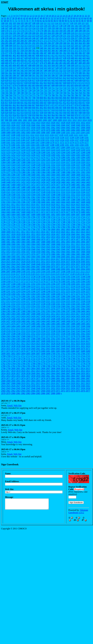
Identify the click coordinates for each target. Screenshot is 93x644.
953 (11, 115)
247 (38, 38)
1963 (58, 252)
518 (18, 68)
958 (30, 115)
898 (65, 108)
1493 (48, 187)
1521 (8, 192)
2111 (78, 272)
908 (14, 110)
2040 (83, 262)
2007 (8, 259)
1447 (88, 180)
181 (49, 31)
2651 (78, 346)
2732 (33, 359)
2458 (13, 321)
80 (38, 21)
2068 (43, 267)
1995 (38, 257)
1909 (58, 244)
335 (22, 48)
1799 (48, 229)
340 (41, 48)
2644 (43, 346)
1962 (53, 252)
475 (30, 63)
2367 (8, 309)
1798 (43, 229)
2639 (18, 346)
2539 (58, 331)
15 (39, 16)
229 (57, 36)
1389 (68, 172)
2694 (23, 354)
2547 (8, 334)
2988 (53, 393)
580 (80, 73)
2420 (3, 316)
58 (69, 18)
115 (60, 23)
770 (14, 95)
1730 (63, 219)
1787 (78, 227)
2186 (3, 284)
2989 (58, 393)
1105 (87, 133)
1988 (3, 257)
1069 (88, 128)
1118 (61, 135)
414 (61, 56)
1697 (78, 215)
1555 (88, 195)
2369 (18, 309)
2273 (78, 294)
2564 (3, 336)
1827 (8, 234)
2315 (18, 301)
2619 (8, 344)
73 (19, 21)
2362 (73, 306)
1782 (53, 227)
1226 (63, 150)
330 (3, 48)
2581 (88, 336)
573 (53, 73)
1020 (23, 123)
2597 (78, 339)
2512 (13, 329)
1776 (23, 227)
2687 (78, 351)
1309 (28, 162)
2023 (88, 259)
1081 (58, 130)
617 (45, 78)
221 (26, 36)
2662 (43, 349)
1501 (88, 187)
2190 (23, 284)
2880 (53, 378)
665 (53, 83)
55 (60, 18)
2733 (38, 359)
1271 (18, 157)
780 (53, 95)
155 (38, 28)
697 (88, 85)
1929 (68, 247)
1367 (48, 170)
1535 (78, 192)
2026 (13, 262)
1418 (33, 177)
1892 (63, 242)
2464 (43, 321)
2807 (48, 369)
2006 (3, 259)
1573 (88, 197)
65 (88, 18)
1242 (53, 152)
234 (76, 36)
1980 (53, 254)
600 (69, 75)
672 (80, 83)
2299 (28, 299)
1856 (63, 237)
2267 (48, 294)
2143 (58, 277)
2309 (78, 299)
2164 (73, 279)
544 (30, 70)
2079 (8, 269)
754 (41, 93)
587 (18, 75)
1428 (83, 177)
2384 (3, 311)
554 (69, 70)
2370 (23, 309)
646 (69, 80)
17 (44, 16)
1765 (58, 224)
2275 (88, 294)
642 (53, 80)
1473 (38, 185)
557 (80, 70)
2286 (53, 296)
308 (7, 46)
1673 (48, 212)
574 (57, 73)
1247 (78, 152)
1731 (68, 219)
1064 (63, 128)
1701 (8, 217)
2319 (38, 301)
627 (84, 78)
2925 (8, 386)
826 (53, 100)
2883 (68, 378)
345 (61, 48)
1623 (68, 205)
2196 (53, 284)
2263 (28, 294)
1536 (83, 192)
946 (72, 113)
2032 (43, 262)
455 (41, 61)
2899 (58, 381)
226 (45, 36)
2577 (68, 336)
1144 (13, 140)
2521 (58, 329)
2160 (53, 279)
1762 (43, 224)
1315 (58, 162)
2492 (3, 326)
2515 (28, 329)
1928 (63, 247)
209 (69, 33)
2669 (78, 349)
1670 (33, 212)
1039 (28, 125)
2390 (33, 311)
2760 (83, 361)
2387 (18, 311)
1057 (28, 128)
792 (11, 98)
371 (72, 51)
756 (49, 93)
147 (7, 28)
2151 (8, 279)
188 (76, 31)
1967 (78, 252)
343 (53, 48)
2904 (83, 381)
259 (84, 38)
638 (38, 80)
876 (69, 105)
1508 (33, 190)
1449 (8, 182)
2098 (13, 272)
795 (22, 98)
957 (26, 115)
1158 (82, 140)
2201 (78, 284)
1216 (13, 150)
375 (88, 51)
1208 (63, 147)
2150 (3, 279)
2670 (83, 349)
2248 (43, 292)
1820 (63, 232)
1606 (73, 202)
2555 (48, 334)
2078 (3, 269)
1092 (23, 133)
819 (26, 100)
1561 (28, 197)
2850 (83, 373)
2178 (53, 282)
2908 (13, 383)
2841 (38, 373)
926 (84, 110)
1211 (78, 147)
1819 (58, 232)
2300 (33, 299)
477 (38, 63)
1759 (28, 224)
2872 (13, 378)
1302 (83, 160)
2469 (68, 321)
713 (61, 88)
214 (88, 33)
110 (41, 23)
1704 (23, 217)
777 (41, 95)
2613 (68, 341)
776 (38, 95)
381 (22, 53)
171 (11, 31)
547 (41, 70)
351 (84, 48)
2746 (13, 361)
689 (57, 85)
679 (18, 85)
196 (18, 33)
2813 (78, 369)
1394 (3, 175)
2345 (78, 304)
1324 (13, 165)
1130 (33, 138)
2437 (88, 316)
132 (38, 26)
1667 (18, 212)
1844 (3, 237)
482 (57, 63)
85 (52, 21)
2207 (18, 287)
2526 (83, 329)
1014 (84, 120)
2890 (13, 381)
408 (38, 56)
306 (88, 43)
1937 (18, 249)
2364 (83, 306)
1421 (48, 177)
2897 (48, 381)
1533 (68, 192)
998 (7, 120)
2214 (53, 287)
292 (34, 43)
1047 (68, 125)
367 (57, 51)
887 (22, 108)
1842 (83, 234)
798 (34, 98)
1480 (73, 185)
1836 (53, 234)
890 (34, 108)
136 (53, 26)
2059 (88, 264)
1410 (83, 175)
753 (38, 93)
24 (64, 16)
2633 (78, 344)
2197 (58, 284)
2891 (18, 381)
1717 (88, 217)
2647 (58, 346)
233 (72, 36)
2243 (18, 292)
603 (80, 75)
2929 (28, 386)
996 (88, 118)
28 (75, 16)
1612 (13, 205)
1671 (38, 212)
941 (53, 113)
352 (88, 48)
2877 (38, 378)
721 (3, 90)
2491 (88, 324)
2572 (43, 336)
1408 (73, 175)
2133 (8, 277)
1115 (47, 135)
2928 (23, 386)
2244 (23, 292)
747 (14, 93)
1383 (38, 172)
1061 (48, 128)
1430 (3, 180)
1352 (63, 167)
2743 (88, 359)
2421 (8, 316)
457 (49, 61)
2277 (8, 296)
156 (41, 28)
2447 (48, 319)
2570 (33, 336)
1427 (78, 177)
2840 (33, 373)
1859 (78, 237)
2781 (8, 366)
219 (18, 36)
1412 (3, 177)
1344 (23, 167)
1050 (83, 125)
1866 (23, 239)
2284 (43, 296)
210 (72, 33)
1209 (68, 147)
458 (53, 61)
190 (84, 31)
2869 (88, 376)
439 (69, 58)
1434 (23, 180)
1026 (53, 123)
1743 (38, 222)
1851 (38, 237)
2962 (13, 391)
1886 (33, 242)
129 (26, 26)
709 (45, 88)
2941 (88, 386)
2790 (53, 366)
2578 (73, 336)
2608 (43, 341)
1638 (53, 207)
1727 (48, 219)
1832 (33, 234)
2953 (58, 388)
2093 (78, 269)
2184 (83, 282)
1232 (3, 152)
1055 (18, 128)
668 (65, 83)
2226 (23, 289)
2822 (33, 371)
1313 (48, 162)
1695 (68, 215)
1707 (38, 217)
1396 (13, 175)
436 (57, 58)
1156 (72, 140)
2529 (8, 331)
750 (26, 93)
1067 (78, 128)
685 (41, 85)
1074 (23, 130)
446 (7, 61)
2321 (48, 301)
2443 (28, 319)
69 (8, 21)
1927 (58, 247)
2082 (23, 269)
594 (45, 75)
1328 (33, 165)
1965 (68, 252)
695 (80, 85)
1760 (33, 224)
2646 (53, 346)
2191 (28, 284)
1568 (63, 197)
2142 (53, 277)
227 (49, 36)
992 (72, 118)
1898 (3, 244)
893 (45, 108)
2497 (28, 326)
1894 (73, 242)
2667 (68, 349)
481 (53, 63)
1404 (53, 175)
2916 (53, 383)
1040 (33, 125)
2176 (43, 282)
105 (22, 23)
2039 (78, 262)
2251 (58, 292)
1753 (88, 222)
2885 (78, 378)
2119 (28, 274)
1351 (58, 167)
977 (14, 118)
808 (72, 98)
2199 (68, 284)
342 (49, 48)
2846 (63, 373)
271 (41, 41)
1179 (8, 145)
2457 (8, 321)
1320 (83, 162)
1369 (58, 170)
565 (22, 73)
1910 (63, 244)
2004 (83, 257)
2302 (43, 299)
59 (71, 18)
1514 (63, 190)
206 (57, 33)
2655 (8, 349)
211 (76, 33)
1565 (48, 197)
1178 (3, 145)
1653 (38, 210)
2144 (63, 277)
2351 (18, 306)
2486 (63, 324)
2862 (53, 376)
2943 (8, 388)
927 (88, 110)
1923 (38, 247)
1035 (8, 125)
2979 (8, 393)
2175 (38, 282)
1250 (3, 155)
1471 (28, 185)
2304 (53, 299)
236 (84, 36)
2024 (3, 262)
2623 (28, 344)
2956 (73, 388)
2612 (63, 341)
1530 (53, 192)
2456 (3, 321)
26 (69, 16)
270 (38, 41)
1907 (48, 244)
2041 (88, 262)
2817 (8, 371)
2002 (73, 257)
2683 (58, 351)
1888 (43, 242)
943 (61, 113)
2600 (3, 341)
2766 (23, 364)
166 (80, 28)
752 (34, 93)
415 (65, 56)
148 (11, 28)
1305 (8, 162)
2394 (53, 311)
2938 (73, 386)
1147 (28, 140)
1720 (13, 219)
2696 (33, 354)
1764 (53, 224)
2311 (88, 299)
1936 (13, 249)
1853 (48, 237)
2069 (48, 267)
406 (30, 56)
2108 (63, 272)
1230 (83, 150)
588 (22, 75)
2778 (83, 364)
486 (72, 63)
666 (57, 83)
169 (3, 31)
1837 (58, 234)
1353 (68, 167)
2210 (33, 287)
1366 (43, 170)
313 (26, 46)
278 (69, 41)
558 (84, 70)
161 (61, 28)
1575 (8, 200)
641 (49, 80)
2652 (83, 346)
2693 (18, 354)
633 (18, 80)
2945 (18, 388)
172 (14, 31)
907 (11, 110)
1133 (47, 138)
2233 (58, 289)
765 (84, 93)
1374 (83, 170)
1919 (18, 247)
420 (84, 56)
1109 (18, 135)
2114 (3, 274)
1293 (38, 160)
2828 (63, 371)
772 (22, 95)
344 (57, 48)
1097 (48, 133)
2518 (43, 329)
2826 (53, 371)
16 (42, 16)
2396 (63, 311)
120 (79, 23)
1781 (48, 227)
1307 (18, 162)
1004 (35, 120)
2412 (53, 314)
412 (53, 56)
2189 (18, 284)
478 (41, 63)
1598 (33, 202)
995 (84, 118)
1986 (83, 254)
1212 (82, 147)
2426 (33, 316)
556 (76, 70)
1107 (8, 135)
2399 (78, 311)
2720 (63, 356)
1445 (78, 180)
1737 (8, 222)
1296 (53, 160)
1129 (28, 138)
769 (11, 95)
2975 (78, 391)
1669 (28, 212)
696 (84, 85)
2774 (63, 364)
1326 (23, 165)
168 (88, 28)
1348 (43, 167)
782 (61, 95)
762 (72, 93)
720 (88, 88)
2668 (73, 349)
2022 (83, 259)
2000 (63, 257)
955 (18, 115)
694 (76, 85)
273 (49, 41)
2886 (83, 378)
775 (34, 95)
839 (14, 103)
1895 (78, 242)
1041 (38, 125)
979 (22, 118)
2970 (53, 391)
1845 (8, 237)
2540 (63, 331)
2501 (48, 326)
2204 (3, 287)
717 (76, 88)
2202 (83, 284)
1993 (28, 257)
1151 (47, 140)
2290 (73, 296)
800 (41, 98)
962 (45, 115)
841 (22, 103)
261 (3, 41)
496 (22, 65)
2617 (88, 341)
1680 (83, 212)
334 (18, 48)
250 (49, 38)
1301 (78, 160)
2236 (73, 289)
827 (57, 100)
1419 (38, 177)
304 (80, 43)
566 (26, 73)
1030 (73, 123)
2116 (13, 274)
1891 (58, 242)
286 (11, 43)
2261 (18, 294)
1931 (78, 247)
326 (76, 46)
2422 (13, 316)
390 (57, 53)
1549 (58, 195)
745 (7, 93)
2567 (18, 336)
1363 (28, 170)
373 (80, 51)
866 (30, 105)
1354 (73, 167)
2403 (8, 314)
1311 (38, 162)
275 (57, 41)
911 (26, 110)
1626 (83, 205)
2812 (73, 369)
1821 (68, 232)
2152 (13, 279)
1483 (88, 185)
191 (88, 31)
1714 (73, 217)
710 (49, 88)
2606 (33, 341)
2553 (38, 334)
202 (41, 33)
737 (65, 90)
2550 (23, 334)
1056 (23, 128)
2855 (18, 376)
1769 (78, 224)
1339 (88, 165)
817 (18, 100)
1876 (73, 239)
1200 (23, 147)
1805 (78, 229)
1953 (8, 252)
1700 (3, 217)
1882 (13, 242)
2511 (8, 329)
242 (18, 38)
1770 (83, 224)
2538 (53, 331)
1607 (78, 202)
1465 (88, 182)
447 (11, 61)
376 (3, 53)
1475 (48, 185)
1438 (43, 180)
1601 (48, 202)
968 (69, 115)
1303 (88, 160)
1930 (73, 247)
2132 (3, 277)
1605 (68, 202)
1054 (13, 128)
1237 (28, 152)
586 (14, 75)
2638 (13, 346)
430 (34, 58)
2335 (28, 304)
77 (30, 21)
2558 (63, 334)
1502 (3, 190)
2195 (48, 284)
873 (57, 105)
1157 (77, 140)
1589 (78, 200)
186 (69, 31)
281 (80, 41)
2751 (38, 361)
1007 (50, 120)
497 (26, 65)
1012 (74, 120)
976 (11, 118)
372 (76, 51)
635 (26, 80)
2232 (53, 289)
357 (18, 51)
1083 (68, 130)
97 (85, 21)
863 (18, 105)
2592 (53, 339)
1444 (73, 180)
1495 (58, 187)
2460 (23, 321)
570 (41, 73)
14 (36, 16)
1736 (3, 222)
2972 (63, 391)
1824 (83, 232)
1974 (23, 254)
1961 (48, 252)
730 (38, 90)
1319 (78, 162)
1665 (8, 212)
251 (53, 38)
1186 (42, 145)
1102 (73, 133)
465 (80, 61)
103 (14, 23)
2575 (58, 336)
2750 (33, 361)
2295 (8, 299)
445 (3, 61)
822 (38, 100)
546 (38, 70)
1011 (70, 120)
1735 (88, 219)
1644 (83, 207)
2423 (18, 316)
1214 (3, 150)
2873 (18, 378)
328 (84, 46)
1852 (43, 237)
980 (26, 118)
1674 (53, 212)
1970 (3, 254)
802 (49, 98)
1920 (23, 247)
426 (18, 58)
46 (35, 18)
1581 (38, 200)
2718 (53, 356)
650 (84, 80)
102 (11, 23)
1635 (38, 207)
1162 (13, 142)
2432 (63, 316)
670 (72, 83)
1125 (8, 138)
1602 (53, 202)
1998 (53, 257)
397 (84, 53)
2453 (78, 319)
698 (3, 88)
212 (80, 33)
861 (11, 105)
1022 (33, 123)
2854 (13, 376)
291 (30, 43)
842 (26, 103)
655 (14, 83)
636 (30, 80)
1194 (82, 145)
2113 (88, 272)
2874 (23, 378)
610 (18, 78)
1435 (28, 180)
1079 (48, 130)
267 (26, 41)
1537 (88, 192)
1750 (73, 222)
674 (88, 83)
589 (26, 75)
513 (88, 65)
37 (11, 18)
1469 (18, 185)
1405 (58, 175)
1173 (67, 142)
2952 (53, 388)
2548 (13, 334)
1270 (13, 157)
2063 (18, 267)
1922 (33, 247)
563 (14, 73)
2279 (18, 296)
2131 (87, 274)
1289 (18, 160)
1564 (43, 197)
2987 (48, 393)
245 (30, 38)
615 (37, 78)
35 (5, 18)
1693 (58, 215)
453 (34, 61)
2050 (43, 264)
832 (76, 100)
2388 (23, 311)
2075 (78, 267)
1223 (48, 150)
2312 (3, 301)
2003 (78, 257)
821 (34, 100)
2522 (63, 329)
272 (45, 41)
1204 (43, 147)
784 (69, 95)
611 (22, 78)
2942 (3, 388)
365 (49, 51)
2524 (73, 329)
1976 (33, 254)
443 (84, 58)
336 (26, 48)
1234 (13, 152)
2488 (73, 324)
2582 (3, 339)
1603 (58, 202)
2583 (8, 339)
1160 (3, 142)
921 (65, 110)
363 (41, 51)
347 (69, 48)
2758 (73, 361)
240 (11, 38)
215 (3, 36)
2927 (18, 386)
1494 (53, 187)
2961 (8, 391)
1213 (87, 147)
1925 (48, 247)
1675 (58, 212)
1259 (48, 155)
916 (45, 110)
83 (46, 21)
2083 (28, 269)
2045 (18, 264)
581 (84, 73)
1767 (68, 224)
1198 (13, 147)
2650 (73, 346)
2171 (18, 282)
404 (22, 56)
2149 (88, 277)
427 (22, 58)
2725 (88, 356)
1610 (3, 205)
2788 (43, 366)
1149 (38, 140)
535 (84, 68)
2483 (48, 324)
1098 (53, 133)
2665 (58, 349)
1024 (43, 123)
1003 (30, 120)
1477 (58, 185)
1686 (23, 215)
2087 (48, 269)
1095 (38, 133)
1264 (73, 155)
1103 (78, 133)
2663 (48, 349)
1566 (53, 197)
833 (80, 100)
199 (30, 33)
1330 (43, 165)
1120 (71, 135)
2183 (78, 282)
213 (84, 33)
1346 (33, 167)
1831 (28, 234)
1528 (43, 192)
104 (18, 23)
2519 (48, 329)
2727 (8, 359)
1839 (68, 234)
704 (26, 88)
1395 (8, 175)
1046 (63, 125)
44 (30, 18)
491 (3, 65)
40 (19, 18)
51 (49, 18)
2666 (63, 349)
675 (3, 85)
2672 (3, 351)
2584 (13, 339)
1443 (68, 180)
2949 (38, 388)
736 (61, 90)
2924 (3, 386)
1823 (78, 232)
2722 (73, 356)
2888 (3, 381)
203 (45, 33)
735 (57, 90)
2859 (38, 376)
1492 (43, 187)
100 (3, 23)
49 (44, 18)
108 (34, 23)
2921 (78, 383)
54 (57, 18)
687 (49, 85)
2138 (33, 277)
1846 (13, 237)
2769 (38, 364)
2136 (23, 277)
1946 (63, 249)
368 (61, 51)
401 (11, 56)
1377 (8, 172)
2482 (43, 324)
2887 (88, 378)
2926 (13, 386)
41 (22, 18)
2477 (18, 324)
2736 (53, 359)
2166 (83, 279)
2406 (23, 314)
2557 (58, 334)
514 (3, 68)
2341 (58, 304)
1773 (8, 227)
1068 (83, 128)
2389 (28, 311)
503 (49, 65)
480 (49, 63)
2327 (78, 301)
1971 (8, 254)
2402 (3, 314)
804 (57, 98)
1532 (63, 192)
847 (45, 103)
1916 (3, 247)
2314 (13, 301)
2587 (28, 339)
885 (14, 108)
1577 (18, 200)
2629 (58, 344)
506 (61, 65)
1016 (3, 123)
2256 (83, 292)
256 (72, 38)
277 (65, 41)
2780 (3, 366)
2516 (33, 329)
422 (3, 58)
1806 (83, 229)
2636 (3, 346)
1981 (58, 254)
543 (26, 70)
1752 (83, 222)
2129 (77, 274)
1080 (53, 130)
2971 (58, 391)
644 (61, 80)
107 (30, 23)
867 (34, 105)
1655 (48, 210)
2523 (68, 329)
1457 (48, 182)
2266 (43, 294)
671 (76, 83)
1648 (13, 210)
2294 (3, 299)
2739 (68, 359)
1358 (3, 170)
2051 (48, 264)
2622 (23, 344)
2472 (83, 321)
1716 (83, 217)
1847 (18, 237)
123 (3, 26)
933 (22, 113)
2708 (3, 356)
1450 (13, 182)
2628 (53, 344)
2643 (38, 346)
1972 (13, 254)
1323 (8, 165)
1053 (8, 128)
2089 (58, 269)
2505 (68, 326)
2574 (53, 336)
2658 (23, 349)
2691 (8, 354)
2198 (63, 284)
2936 (63, 386)
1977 (38, 254)
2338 (43, 304)
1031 (78, 123)
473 (22, 63)
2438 (3, 319)
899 (69, 108)
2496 (23, 326)
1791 (8, 229)
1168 (42, 142)
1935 (8, 249)
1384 (43, 172)
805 (61, 98)
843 (30, 103)
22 (58, 16)
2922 (83, 383)
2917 (58, 383)
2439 (8, 319)
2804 (33, 369)
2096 (3, 272)
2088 (53, 269)
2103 (38, 272)
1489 (28, 187)
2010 (23, 259)
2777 (78, 364)
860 (7, 105)
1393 (88, 172)
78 (33, 21)
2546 (3, 334)
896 (57, 108)
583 (3, 75)
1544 (33, 195)
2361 (68, 306)
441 (76, 58)
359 (26, 51)
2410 (43, 314)
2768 (33, 364)
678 (14, 85)
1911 (68, 244)
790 (3, 98)
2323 (58, 301)
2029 (28, 262)
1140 (82, 138)
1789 (88, 227)
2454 (83, 319)
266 (22, 41)
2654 (3, 349)
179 (41, 31)
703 (22, 88)
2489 (78, 324)
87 (57, 21)
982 (34, 118)
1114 (42, 135)
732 (45, 90)
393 (69, 53)
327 (80, 46)
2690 (3, 354)
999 (11, 120)
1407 (68, 175)
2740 (73, 359)
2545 (88, 331)
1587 (68, 200)
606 (3, 78)
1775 (18, 227)
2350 (13, 306)
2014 (43, 259)
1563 (38, 197)
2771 (48, 364)
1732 (73, 219)
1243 (58, 152)
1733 (78, 219)
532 (72, 68)
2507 (78, 326)
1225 (58, 150)
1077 (38, 130)
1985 (78, 254)
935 (30, 113)
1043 (48, 125)
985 (45, 118)
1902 (23, 244)
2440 (13, 319)
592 (38, 75)
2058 (83, 264)
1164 (23, 142)
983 (38, 118)
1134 (52, 138)
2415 (68, 314)
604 (84, 75)
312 (22, 46)
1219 (28, 150)
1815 (38, 232)
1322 (3, 165)
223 (34, 36)
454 (38, 61)
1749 (68, 222)
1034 (3, 125)
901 (76, 108)
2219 (78, 287)
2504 (63, 326)
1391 (78, 172)
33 (89, 16)
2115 (8, 274)
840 (18, 103)
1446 (83, 180)
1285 (88, 157)
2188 (13, 284)
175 (26, 31)
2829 (68, 371)
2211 (38, 287)
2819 (18, 371)
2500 (43, 326)
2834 (3, 373)
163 (69, 28)
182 (53, 31)
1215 (8, 150)
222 (30, 36)
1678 (73, 212)
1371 (68, 170)
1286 (3, 160)
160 (57, 28)
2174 (33, 282)
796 (26, 98)
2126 (62, 274)
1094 (33, 133)
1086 (83, 130)
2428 (43, 316)
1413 (8, 177)
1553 (78, 195)
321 (57, 46)
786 (76, 95)
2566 (13, 336)
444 (88, 58)
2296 (13, 299)
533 (76, 68)
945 (69, 113)
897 (61, 108)
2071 (58, 267)
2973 (68, 391)
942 (57, 113)
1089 (8, 133)
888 (26, 108)
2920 (73, 383)
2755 (58, 361)
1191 (67, 145)
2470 (73, 321)
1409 (78, 175)
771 (18, 95)
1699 (88, 215)
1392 (83, 172)
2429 (48, 316)
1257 (38, 155)
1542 (23, 195)
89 (63, 21)
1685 (18, 215)
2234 (63, 289)
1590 (83, 200)
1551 (68, 195)
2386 (13, 311)
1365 (38, 170)
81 (41, 21)
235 (80, 36)
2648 (63, 346)
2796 (83, 366)
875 (65, 105)
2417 (78, 314)
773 (26, 95)
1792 (13, 229)
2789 (48, 366)
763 (76, 93)
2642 (33, 346)
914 (37, 110)
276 (61, 41)
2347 (88, 304)
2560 (73, 334)
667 (61, 83)
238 (3, 38)
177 (34, 31)
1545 (38, 195)
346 (65, 48)
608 (11, 78)
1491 (38, 187)
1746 (53, 222)
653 (7, 83)
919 (57, 110)
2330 (3, 304)
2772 (53, 364)
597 (57, 75)
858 (88, 103)
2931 (38, 386)
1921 (28, 247)
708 (41, 88)
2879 (48, 378)
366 (53, 51)
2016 (53, 259)
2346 (83, 304)
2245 (28, 292)
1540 (13, 195)
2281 (28, 296)
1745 (48, 222)
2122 (43, 274)
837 (7, 103)
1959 (38, 252)
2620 (13, 344)
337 (30, 48)
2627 (48, 344)
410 (45, 56)
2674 (13, 351)
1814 (33, 232)
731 (41, 90)
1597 (28, 202)
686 (45, 85)
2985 (38, 393)
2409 (38, 314)
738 (69, 90)
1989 (8, 257)
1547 (48, 195)
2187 (8, 284)
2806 (43, 369)
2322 (53, 301)
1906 (43, 244)
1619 (48, 205)
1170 (52, 142)
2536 (43, 331)
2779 (88, 364)
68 (5, 21)
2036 (63, 262)
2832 (83, 371)
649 (80, 80)
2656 (13, 349)
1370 (63, 170)
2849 (78, 373)
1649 (18, 210)
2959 (88, 388)
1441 (58, 180)
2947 (28, 388)
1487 (18, 187)
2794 (73, 366)
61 (77, 18)
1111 (27, 135)
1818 (53, 232)
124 (7, 26)
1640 (63, 207)
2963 (18, 391)
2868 (83, 376)
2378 (63, 309)
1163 (18, 142)
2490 (83, 324)
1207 (58, 147)
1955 (18, 252)
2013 (38, 259)
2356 (43, 306)
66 (91, 18)
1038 (23, 125)
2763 (8, 364)
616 (41, 78)
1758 (23, 224)
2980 (13, 393)
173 (18, 31)
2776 (73, 364)
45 (33, 18)
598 (61, 75)
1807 (88, 229)
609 (14, 78)
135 (49, 26)
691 (65, 85)
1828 (13, 234)
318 (45, 46)
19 (50, 16)
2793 (68, 366)
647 (72, 80)
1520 (3, 192)
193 (7, 33)
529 (61, 68)
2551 (28, 334)
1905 (38, 244)
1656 (53, 210)
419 (80, 56)
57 (66, 18)
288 (18, 43)
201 (38, 33)
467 (88, 61)
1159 (86, 140)
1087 (88, 130)
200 (34, 33)
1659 (68, 210)
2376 (53, 309)
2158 (43, 279)
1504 (13, 190)
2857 (28, 376)
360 (30, 51)
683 (34, 85)
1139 (77, 138)
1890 (53, 242)
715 (68, 88)
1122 (81, 135)
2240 (3, 292)
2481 (38, 324)
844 (34, 103)
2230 (43, 289)
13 (33, 16)
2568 (23, 336)
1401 (38, 175)
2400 (83, 311)
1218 (23, 150)
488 (80, 63)
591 (34, 75)
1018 (13, 123)
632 (14, 80)
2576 (63, 336)
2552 (33, 334)
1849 (28, 237)
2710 (13, 356)
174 (22, 31)
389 (53, 53)
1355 (78, 167)
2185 (88, 282)
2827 (58, 371)
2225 (18, 289)
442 (80, 58)
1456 (43, 182)
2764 (13, 364)
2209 (28, 287)
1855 (58, 237)
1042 (43, 125)
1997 (48, 257)
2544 (83, 331)
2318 (33, 301)
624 (72, 78)
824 (45, 100)
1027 (58, 123)
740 (76, 90)
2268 (53, 294)
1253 (18, 155)
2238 (83, 289)
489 (84, 63)
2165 (78, 279)
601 (72, 75)
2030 (33, 262)
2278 (13, 296)
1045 (58, 125)
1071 (8, 130)
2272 (73, 294)
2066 (33, 267)
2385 (8, 311)
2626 (43, 344)
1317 (68, 162)
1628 (3, 207)
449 (18, 61)
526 (49, 68)
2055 (68, 264)
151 (22, 28)
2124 (53, 274)
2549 (18, 334)
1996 (43, 257)
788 (84, 95)
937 (38, 113)
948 (80, 113)
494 (14, 65)
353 (3, 51)
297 (53, 43)
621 (61, 78)
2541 (68, 331)
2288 (63, 296)
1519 (88, 190)
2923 (88, 383)
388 (49, 53)
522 (34, 68)
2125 (57, 274)
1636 (43, 207)
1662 (83, 210)
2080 (13, 269)
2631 (68, 344)
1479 (68, 185)
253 (61, 38)
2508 (83, 326)
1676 (63, 212)
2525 (78, 329)
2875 (28, 378)
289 (22, 43)
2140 (43, 277)
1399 (28, 175)
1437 (38, 180)
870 (45, 105)
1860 (83, 237)
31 (83, 16)
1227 (68, 150)
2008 (13, 259)
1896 (83, 242)
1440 (53, 180)
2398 (73, 311)
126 (14, 26)
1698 (83, 215)
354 (7, 51)
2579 (78, 336)
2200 (73, 284)
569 (38, 73)
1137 (67, 138)
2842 (43, 373)
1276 (43, 157)
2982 (23, 393)
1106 (3, 135)
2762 (3, 364)
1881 (8, 242)
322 (61, 46)
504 (53, 65)
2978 (3, 393)
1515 (68, 190)
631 (11, 80)
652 (3, 83)
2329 (88, 301)
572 (49, 73)
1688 (33, 215)
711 (53, 88)
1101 (68, 133)
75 (24, 21)
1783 (58, 227)
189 (80, 31)
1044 (53, 125)
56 (63, 18)
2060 (3, 267)
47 (38, 18)
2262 (23, 294)
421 (88, 56)
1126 (13, 138)
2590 (43, 339)
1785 (68, 227)
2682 (53, 351)
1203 (38, 147)
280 (76, 41)
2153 (18, 279)
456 (45, 61)
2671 (88, 349)
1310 (33, 162)
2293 (88, 296)
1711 (58, 217)
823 (41, 100)
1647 (8, 210)
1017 (8, 123)
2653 (88, 346)
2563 (88, 334)
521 (30, 68)
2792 (63, 366)
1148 (33, 140)
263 (11, 41)
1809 (8, 232)
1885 (28, 242)
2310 (83, 299)
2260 (13, 294)
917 (49, 110)
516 (11, 68)
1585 (58, 200)
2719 (58, 356)
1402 (43, 175)
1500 (83, 187)
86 (55, 21)
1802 (63, 229)
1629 (8, 207)
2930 (33, 386)
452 (30, 61)
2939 (78, 386)
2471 (78, 321)
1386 (53, 172)
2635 (88, 344)
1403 (48, 175)
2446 (43, 319)
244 (26, 38)
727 (26, 90)
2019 (68, 259)
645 (65, 80)
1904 (33, 244)
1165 (28, 142)
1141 (86, 138)
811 (84, 98)
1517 (78, 190)
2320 (43, 301)
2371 (28, 309)
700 (11, 88)
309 (11, 46)
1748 (63, 222)
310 (14, 46)
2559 (68, 334)
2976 (83, 391)
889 (30, 108)
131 (34, 26)
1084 (73, 130)
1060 (43, 128)
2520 (53, 329)
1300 (73, 160)
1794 (23, 229)
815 (11, 100)
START (5, 2)
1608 (83, 202)
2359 (58, 306)
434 (49, 58)
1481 (78, 185)
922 (68, 110)
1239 (38, 152)
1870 (43, 239)
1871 (48, 239)
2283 (38, 296)
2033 (48, 262)
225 (41, 36)
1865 (18, 239)
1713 (68, 217)
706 (34, 88)
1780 (43, 227)
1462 (73, 182)
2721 (68, 356)
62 (80, 18)
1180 (13, 145)
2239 (88, 289)
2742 (83, 359)
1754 (3, 224)
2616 (83, 341)
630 (7, 80)
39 (16, 18)
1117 (56, 135)
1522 (13, 192)
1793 (18, 229)
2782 (13, 366)
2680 (43, 351)
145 (88, 26)
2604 (23, 341)
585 (11, 75)
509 (72, 65)
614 (34, 78)
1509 (38, 190)
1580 (33, 200)
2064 (23, 267)
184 (61, 31)
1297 (58, 160)
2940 (83, 386)
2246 (33, 292)
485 (69, 63)
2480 (33, 324)
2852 (3, 376)
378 (11, 53)
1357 (88, 167)
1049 (78, 125)
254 (65, 38)
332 (11, 48)
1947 (68, 249)
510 (76, 65)
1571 (78, 197)
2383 (88, 309)
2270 (63, 294)
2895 (38, 381)
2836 (13, 373)
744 (3, 93)
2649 (68, 346)
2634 (83, 344)
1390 (73, 172)
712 (57, 88)
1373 (78, 170)
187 (72, 31)
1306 (13, 162)
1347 (38, 167)
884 (11, 108)
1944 (53, 249)
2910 (23, 383)
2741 (78, 359)
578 (72, 73)
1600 (43, 202)
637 (34, 80)
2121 (38, 274)
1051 (88, 125)
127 (18, 26)
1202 (33, 147)
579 (76, 73)
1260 (53, 155)
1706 (33, 217)
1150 (42, 140)
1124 (3, 138)
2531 (18, 331)
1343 (18, 167)
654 (11, 83)
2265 (38, 294)
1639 (58, 207)
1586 (63, 200)
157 (45, 28)
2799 (8, 369)
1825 (88, 232)
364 (45, 51)
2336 (33, 304)
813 (3, 100)
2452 (73, 319)
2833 (88, 371)
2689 (88, 351)
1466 (3, 185)
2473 (88, 321)
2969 (48, 391)
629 (3, 80)
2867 (78, 376)
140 (69, 26)
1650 (23, 210)
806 (65, 98)
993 (76, 118)
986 (49, 118)
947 (76, 113)
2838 (23, 373)
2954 (63, 388)
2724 (83, 356)
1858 (73, 237)
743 (88, 90)
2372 (33, 309)
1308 (23, 162)
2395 (58, 311)
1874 (63, 239)
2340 (53, 304)
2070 (53, 267)
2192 (33, 284)
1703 (18, 217)
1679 (78, 212)
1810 (13, 232)
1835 (48, 234)
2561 (78, 334)
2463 (38, 321)
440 (72, 58)
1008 (55, 120)
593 (41, 75)
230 (61, 36)
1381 (28, 172)
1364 (33, 170)
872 (53, 105)
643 (57, 80)
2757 (68, 361)
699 (7, 88)
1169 (47, 142)
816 (14, 100)
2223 (8, 289)
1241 (48, 152)
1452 (23, 182)
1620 (53, 205)
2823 (38, 371)
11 (28, 16)
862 (14, 105)
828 (61, 100)
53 (55, 18)
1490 (33, 187)
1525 (28, 192)
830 (69, 100)
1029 (68, 123)
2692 (13, 354)
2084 (33, 269)
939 (45, 113)
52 (52, 18)
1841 (78, 234)
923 (72, 110)
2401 (88, 311)
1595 (18, 202)
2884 (73, 378)
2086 (43, 269)
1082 (63, 130)
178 (38, 31)
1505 (18, 190)
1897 (88, 242)
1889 (48, 242)
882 (3, 108)
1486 (13, 187)
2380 (73, 309)
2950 (43, 388)
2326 (73, 301)
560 (3, 73)
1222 (43, 150)
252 (57, 38)
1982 (63, 254)
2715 (38, 356)
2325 (68, 301)
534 (80, 68)
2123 (48, 274)
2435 (78, 316)
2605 (28, 341)
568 (34, 73)
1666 (13, 212)
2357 (48, 306)
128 (22, 26)
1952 (3, 252)
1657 (58, 210)
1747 (58, 222)
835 (88, 100)
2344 (73, 304)
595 (49, 75)
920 (61, 110)
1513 (58, 190)
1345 (28, 167)
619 (53, 78)
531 (69, 68)
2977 (88, 391)
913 (34, 110)
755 (45, 93)
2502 (53, 326)
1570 (73, 197)
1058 (33, 128)
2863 (58, 376)
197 (22, 33)
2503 (58, 326)
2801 (18, 369)
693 (72, 85)
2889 (8, 381)
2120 (33, 274)
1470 (23, 185)
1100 (63, 133)
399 (3, 56)
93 (74, 21)
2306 (63, 299)
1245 (68, 152)
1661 (78, 210)
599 (65, 75)
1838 (63, 234)
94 (77, 21)
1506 (23, 190)
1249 (88, 152)
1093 (28, 133)
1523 (18, 192)
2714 (33, 356)
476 (34, 63)
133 (41, 26)
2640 (23, 346)
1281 (68, 157)
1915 (88, 244)
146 (3, 28)
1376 (3, 172)
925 (80, 110)
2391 (38, 311)
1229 (78, 150)
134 (45, 26)
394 (72, 53)
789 (88, 95)
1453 (28, 182)
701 (14, 88)
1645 (88, 207)
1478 (63, 185)
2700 (53, 354)
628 (88, 78)
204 (49, 33)
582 (88, 73)
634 (22, 80)
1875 (68, 239)
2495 (18, 326)
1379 (18, 172)
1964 (63, 252)
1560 (23, 197)
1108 (13, 135)
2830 (73, 371)
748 (18, 93)
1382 (33, 172)
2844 (53, 373)
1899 (8, 244)
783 (65, 95)
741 (80, 90)
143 (80, 26)
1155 (67, 140)
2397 (68, 311)
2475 (8, 324)
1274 (33, 157)
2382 (83, 309)
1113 (37, 135)
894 (49, 108)
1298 (63, 160)
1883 (18, 242)
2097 (8, 272)
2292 (83, 296)
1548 (53, 195)
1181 (18, 145)
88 (60, 21)
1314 (53, 162)
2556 (53, 334)
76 (27, 21)
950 (88, 113)
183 (57, 31)
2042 (3, 264)
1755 (8, 224)
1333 (58, 165)
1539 (8, 195)
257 (76, 38)
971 (80, 115)
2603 (18, 341)
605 (88, 75)
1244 (63, 152)
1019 (18, 123)
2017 (58, 259)
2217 (68, 287)
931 (14, 113)
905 (3, 110)
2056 (73, 264)
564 (18, 73)
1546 (43, 195)
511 (80, 65)
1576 (13, 200)
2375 (48, 309)
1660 (73, 210)
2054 (63, 264)
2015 (48, 259)
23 (61, 16)
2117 (18, 274)
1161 (8, 142)
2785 (28, 366)
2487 (68, 324)
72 (16, 21)
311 (18, 46)
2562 (83, 334)
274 (53, 41)
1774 (13, 227)
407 (34, 56)
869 (41, 105)
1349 (48, 167)
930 (11, 113)
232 (69, 36)
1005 (40, 120)
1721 (18, 219)
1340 (3, 167)
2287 (58, 296)
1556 (3, 197)
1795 (28, 229)
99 (91, 21)
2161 (58, 279)
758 (57, 93)
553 (65, 70)
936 (34, 113)
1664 (3, 212)
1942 (43, 249)
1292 (33, 160)
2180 (63, 282)
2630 (63, 344)
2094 (83, 269)
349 (76, 48)
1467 (8, 185)
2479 (28, 324)
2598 (83, 339)
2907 (8, 383)
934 (26, 113)
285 (7, 43)
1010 (65, 120)
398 (88, 53)
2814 (83, 369)
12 (31, 16)
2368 (13, 309)
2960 (3, 391)
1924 (43, 247)
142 (76, 26)
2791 (58, 366)
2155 (28, 279)
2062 (13, 267)
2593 (58, 339)
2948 (33, 388)
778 (45, 95)
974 (3, 118)
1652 (33, 210)
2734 (43, 359)
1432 (13, 180)
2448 (53, 319)
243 (22, 38)
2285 (48, 296)
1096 (43, 133)
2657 (18, 349)
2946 (23, 388)
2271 (68, 294)
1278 (53, 157)
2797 (88, 366)
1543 (28, 195)
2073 (68, 267)
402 (14, 56)
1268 (3, 157)
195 (14, 33)
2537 (48, 331)
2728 (13, 359)
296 (49, 43)
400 (7, 56)
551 (57, 70)
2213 (48, 287)
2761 (88, 361)
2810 (63, 369)
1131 (38, 138)
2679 (38, 351)
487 (76, 63)
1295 (48, 160)
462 (69, 61)
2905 (88, 381)
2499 (38, 326)
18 (47, 16)
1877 (78, 239)
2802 (23, 369)
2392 (43, 311)
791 (7, 98)
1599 (38, 202)
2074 (73, 267)
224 (38, 36)
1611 (8, 205)
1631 (18, 207)
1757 (18, 224)
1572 (83, 197)
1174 (72, 142)
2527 (88, 329)
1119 (66, 135)
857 (84, 103)
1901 (18, 244)
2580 (83, 336)
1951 (88, 249)
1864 (13, 239)
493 (11, 65)
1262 (63, 155)
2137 (28, 277)
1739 (18, 222)
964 (53, 115)
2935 (58, 386)
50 (46, 18)
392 (65, 53)
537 (3, 70)
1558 (13, 197)
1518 (83, 190)
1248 (83, 152)
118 (72, 23)
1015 (89, 120)
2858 (33, 376)
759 (61, 93)
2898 (53, 381)
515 (7, 68)
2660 (33, 349)
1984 (73, 254)
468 (3, 63)
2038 (73, 262)
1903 (28, 244)
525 (45, 68)
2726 (3, 359)
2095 (88, 269)
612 (26, 78)
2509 (88, 326)
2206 (13, 287)
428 (26, 58)
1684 (13, 215)
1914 (83, 244)
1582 (43, 200)
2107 (58, 272)
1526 (33, 192)
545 (34, 70)
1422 (53, 177)
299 (61, 43)
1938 (23, 249)
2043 (8, 264)
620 (57, 78)
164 (72, 28)
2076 (83, 267)
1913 (78, 244)
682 (30, 85)
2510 (3, 329)
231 (65, 36)
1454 (33, 182)
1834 (43, 234)
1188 (52, 145)
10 (25, 16)
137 (57, 26)
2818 (13, 371)
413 (57, 56)
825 (49, 100)
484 (65, 63)
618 (49, 78)
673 (84, 83)
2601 (8, 341)
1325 (18, 165)
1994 (33, 257)
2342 (63, 304)
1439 (48, 180)
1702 (13, 217)
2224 (13, 289)
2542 (73, 331)
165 (76, 28)
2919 (68, 383)
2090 (63, 269)
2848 (73, 373)
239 (7, 38)
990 (65, 118)
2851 (88, 373)
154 (34, 28)
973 (88, 115)
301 (69, 43)
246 (34, 38)
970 (76, 115)
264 (14, 41)
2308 (73, 299)
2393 (48, 311)
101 (7, 23)
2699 (48, 354)
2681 (48, 351)
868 (38, 105)
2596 (73, 339)
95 (80, 21)
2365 (88, 306)
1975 (28, 254)
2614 (73, 341)
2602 (13, 341)
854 (72, 103)
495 (18, 65)
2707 (88, 354)
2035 (58, 262)
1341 (8, 167)
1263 (68, 155)
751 (30, 93)
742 (84, 90)
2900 (63, 381)
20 (53, 16)
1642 (73, 207)
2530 (13, 331)
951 (3, 115)
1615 (28, 205)
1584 (53, 200)
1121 (76, 135)
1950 (83, 249)
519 (22, 68)
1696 (73, 215)
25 (66, 16)
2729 (18, 359)
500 (38, 65)
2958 (83, 388)
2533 (28, 331)
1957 (28, 252)
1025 (48, 123)
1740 (23, 222)
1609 (88, 202)
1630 (13, 207)
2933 (48, 386)
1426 (73, 177)
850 (57, 103)
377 (7, 53)
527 (53, 68)
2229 (38, 289)
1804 (73, 229)
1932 (83, 247)
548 (45, 70)
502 (45, 65)
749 (22, 93)
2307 (68, 299)
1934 (3, 249)
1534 (73, 192)
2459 (18, 321)
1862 (3, 239)
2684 (63, 351)
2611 (58, 341)
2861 (48, 376)
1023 (38, 123)
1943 (48, 249)
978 (18, 118)
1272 (23, 157)
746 (11, 93)
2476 (13, 324)
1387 (58, 172)
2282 (33, 296)
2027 (18, 262)
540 (14, 70)
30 (80, 16)
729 (34, 90)
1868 (33, 239)
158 (49, 28)
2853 (8, 376)
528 (57, 68)
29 (78, 16)
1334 (63, 165)
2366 (3, 309)
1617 (38, 205)
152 (26, 28)
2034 (53, 262)
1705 (28, 217)
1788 (83, 227)
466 (84, 61)
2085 (38, 269)
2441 (18, 319)
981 (30, 118)
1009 (60, 120)
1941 (38, 249)
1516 (73, 190)
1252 (13, 155)
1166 (33, 142)
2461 (28, 321)
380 (18, 53)
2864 (63, 376)
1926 (53, 247)
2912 (33, 383)
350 (80, 48)
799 (38, 98)
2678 (33, 351)
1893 (68, 242)
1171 (57, 142)
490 (88, 63)
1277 (48, 157)
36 (8, 18)
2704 (73, 354)
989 (61, 118)
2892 (23, 381)
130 (30, 26)
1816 (43, 232)
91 (69, 21)
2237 (78, 289)
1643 (78, 207)
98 (88, 21)
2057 (78, 264)
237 (88, 36)
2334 (23, 304)
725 (18, 90)
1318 (73, 162)
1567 (58, 197)
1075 (28, 130)
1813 (28, 232)
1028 (63, 123)
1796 (33, 229)
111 (45, 23)
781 (57, 95)
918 (53, 110)
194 (11, 33)
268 (30, 41)
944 (65, 113)
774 (30, 95)
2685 (68, 351)
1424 (63, 177)
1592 (3, 202)
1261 (58, 155)
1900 (13, 244)
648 (76, 80)
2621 (18, 344)
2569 (28, 336)
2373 (38, 309)
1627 (88, 205)
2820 (23, 371)
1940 (33, 249)
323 (65, 46)
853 (69, 103)
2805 (38, 369)
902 (80, 108)
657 (22, 83)
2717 (48, 356)
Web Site (18, 405)
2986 (43, 393)
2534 (33, 331)
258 (80, 38)
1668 (23, 212)
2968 (43, 391)
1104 (83, 133)
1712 (63, 217)
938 (41, 113)
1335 (68, 165)
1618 (43, 205)
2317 (28, 301)
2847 (68, 373)
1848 (23, 237)
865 (26, 105)
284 (3, 43)
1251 (8, 155)
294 (41, 43)
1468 (13, 185)
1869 (38, 239)
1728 (53, 219)
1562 (33, 197)
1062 (53, 128)
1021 (28, 123)
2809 (58, 369)
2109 (68, 272)
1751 (78, 222)
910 (22, 110)
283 (88, 41)
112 (49, 23)
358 (22, 51)
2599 (88, 339)
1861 (88, 237)
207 (61, 33)
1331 (48, 165)
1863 (8, 239)
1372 (73, 170)
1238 (33, 152)
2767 (28, 364)
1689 (38, 215)
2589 (38, 339)
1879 (88, 239)
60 (74, 18)
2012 (33, 259)
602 (76, 75)
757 (53, 93)
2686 (73, 351)
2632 (73, 344)
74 (22, 21)
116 (64, 23)
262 (7, 41)
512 (84, 65)
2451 (68, 319)
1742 (33, 222)
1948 (73, 249)
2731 (28, 359)
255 (69, 38)
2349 (8, 306)
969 (72, 115)
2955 (68, 388)
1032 (83, 123)
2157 (38, 279)
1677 (68, 212)
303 (76, 43)
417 (72, 56)
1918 (13, 247)
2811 (68, 369)
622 (65, 78)
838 (11, 103)
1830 (23, 234)
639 (41, 80)
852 (65, 103)
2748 (23, 361)
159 (53, 28)
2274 (83, 294)
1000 (15, 120)
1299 (68, 160)
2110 (73, 272)
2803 (28, 369)
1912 (73, 244)
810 (80, 98)
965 (57, 115)
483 (61, 63)
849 (53, 103)
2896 (43, 381)
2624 (33, 344)
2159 (48, 279)
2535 (38, 331)
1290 (23, 160)
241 (14, 38)
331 (7, 48)
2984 (33, 393)
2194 (43, 284)
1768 (73, 224)
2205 (8, 287)
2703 (68, 354)
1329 (38, 165)
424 (11, 58)
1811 (18, 232)
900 (72, 108)
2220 (83, 287)
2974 (73, 391)
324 (68, 46)
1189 (57, 145)
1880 (3, 242)
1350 (53, 167)
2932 (43, 386)
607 (7, 78)
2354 (33, 306)
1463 (78, 182)
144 (84, 26)
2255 (78, 292)
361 (34, 51)
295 (45, 43)
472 (18, 63)
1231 (88, 150)
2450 (63, 319)
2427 (38, 316)
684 (38, 85)
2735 (48, 359)
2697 (38, 354)
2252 (63, 292)
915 (41, 110)
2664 (53, 349)
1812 (23, 232)
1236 (23, 152)
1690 (43, 215)
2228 (33, 289)
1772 (3, 227)
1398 (23, 175)
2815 (88, 369)
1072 (13, 130)
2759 (78, 361)
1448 (3, 182)
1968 (83, 252)
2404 (13, 314)
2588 (33, 339)
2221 (88, 287)
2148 (83, 277)
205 (53, 33)
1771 (88, 224)
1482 (83, 185)
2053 (58, 264)
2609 (48, 341)
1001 (20, 120)
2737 (58, 359)
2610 (53, 341)
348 (72, 48)
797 (30, 98)
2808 (53, 369)
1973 (18, 254)
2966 (33, 391)
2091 (68, 269)
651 (88, 80)
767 (3, 95)
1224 (53, 150)
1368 (53, 170)
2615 (78, 341)
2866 (73, 376)
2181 (68, 282)
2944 (13, 388)
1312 (43, 162)
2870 (3, 378)
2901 (68, 381)
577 (69, 73)
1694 (63, 215)
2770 (43, 364)
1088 (3, 133)
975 (7, 118)
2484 (53, 324)
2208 (23, 287)
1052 (3, 128)
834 (84, 100)
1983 (68, 254)
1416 (23, 177)
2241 (8, 292)
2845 (58, 373)
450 (22, 61)
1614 (23, 205)
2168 (3, 282)
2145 (68, 277)
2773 (58, 364)
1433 (18, 180)
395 (76, 53)
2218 (73, 287)
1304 (3, 162)
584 (7, 75)
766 (88, 93)
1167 (38, 142)
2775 (68, 364)
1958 (33, 252)
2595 (68, 339)
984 (41, 118)
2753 (48, 361)
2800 (13, 369)
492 (7, 65)
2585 (18, 339)
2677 (28, 351)
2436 (83, 316)
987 (53, 118)
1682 (3, 215)
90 (66, 21)
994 (80, 118)
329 (88, 46)
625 (76, 78)
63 (82, 18)
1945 (58, 249)
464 (76, 61)
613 (30, 78)
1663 (88, 210)
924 (76, 110)
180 (45, 31)
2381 (78, 309)
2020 (73, 259)
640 (45, 80)
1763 (48, 224)
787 (80, 95)
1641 (68, 207)
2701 (58, 354)
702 (18, 88)
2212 (43, 287)
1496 (63, 187)
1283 (78, 157)
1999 (58, 257)
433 (45, 58)
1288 (13, 160)
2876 (33, 378)
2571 (38, 336)
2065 (28, 267)
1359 (8, 170)
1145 (18, 140)
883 (7, 108)
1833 (38, 234)
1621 (58, 205)
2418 (83, 314)
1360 (13, 170)
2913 (38, 383)
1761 (38, 224)
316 (37, 46)
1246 (73, 152)
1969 (88, 252)
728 (30, 90)
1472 (33, 185)
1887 (38, 242)
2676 (23, 351)
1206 (53, 147)
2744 (3, 361)
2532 (23, 331)
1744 (43, 222)
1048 (73, 125)
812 (88, 98)
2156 (33, 279)
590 (30, 75)
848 (49, 103)
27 (72, 16)
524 (41, 68)
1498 (73, 187)
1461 (68, 182)
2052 (53, 264)
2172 (23, 282)
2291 (78, 296)
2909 (18, 383)
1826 (3, 234)
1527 (38, 192)
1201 (28, 147)
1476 (53, 185)
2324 (63, 301)
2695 (28, 354)
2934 (53, 386)
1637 (48, 207)
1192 (72, 145)
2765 (18, 364)
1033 (88, 123)
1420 (43, 177)
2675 (18, 351)
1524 (23, 192)
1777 (28, 227)
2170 (13, 282)
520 (26, 68)
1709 (48, 217)
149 (14, 28)
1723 (28, 219)
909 (18, 110)
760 (65, 93)
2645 (48, 346)
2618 (3, 344)
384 (34, 53)
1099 (58, 133)
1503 (8, 190)
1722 (23, 219)
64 (85, 18)
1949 (78, 249)
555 (72, 70)
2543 (78, 331)
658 (26, 83)
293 (38, 43)
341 (45, 48)
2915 (48, 383)
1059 (38, 128)
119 (75, 23)
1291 (28, 160)
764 (80, 93)
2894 (33, 381)
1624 (73, 205)
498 (30, 65)
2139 (38, 277)
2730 (23, 359)
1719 (8, 219)
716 (72, 88)
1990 (13, 257)
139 (65, 26)
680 (22, 85)
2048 (33, 264)
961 (41, 115)
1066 (73, 128)
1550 (63, 195)
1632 (23, 207)
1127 (18, 138)
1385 (48, 172)
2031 (38, 262)
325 (72, 46)
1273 (28, 157)
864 (22, 105)
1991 (18, 257)
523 (38, 68)
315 (34, 46)
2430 (53, 316)
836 (3, 103)
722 (7, 90)
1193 (77, 145)
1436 (33, 180)
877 (72, 105)
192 (3, 33)
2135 (18, 277)
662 (41, 83)
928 (3, 113)
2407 (28, 314)
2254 (73, 292)
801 (45, 98)
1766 (63, 224)
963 (49, 115)
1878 (83, 239)
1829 (18, 234)
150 (18, 28)
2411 (48, 314)
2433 (68, 316)
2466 (53, 321)
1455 (38, 182)
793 (14, 98)
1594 (13, 202)
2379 (68, 309)
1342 (13, 167)
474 (26, 63)
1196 (3, 147)
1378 (13, 172)
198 (26, 33)
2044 (13, 264)
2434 (73, 316)
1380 (23, 172)
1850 (33, 237)
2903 (78, 381)
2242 (13, 292)
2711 (18, 356)
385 (38, 53)
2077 (88, 267)
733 (49, 90)
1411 (88, 175)
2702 (63, 354)
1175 (77, 142)
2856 (23, 376)
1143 (8, 140)
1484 (3, 187)
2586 (23, 339)
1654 (43, 210)
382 (26, 53)
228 (53, 36)
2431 (58, 316)
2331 (8, 304)
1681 (88, 212)
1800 (53, 229)
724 (14, 90)
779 (49, 95)
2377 (58, 309)
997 (3, 120)
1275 (38, 157)
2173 (28, 282)
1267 (88, 155)
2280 (23, 296)
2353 (28, 306)
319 (49, 46)
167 (84, 28)
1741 (28, 222)
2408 (33, 314)
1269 (8, 157)
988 (57, 118)
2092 (73, 269)
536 (88, 68)
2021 (78, 259)
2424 (23, 316)
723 (11, 90)
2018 (63, 259)
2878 (43, 378)
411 (49, 56)
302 (72, 43)
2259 (8, 294)
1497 (68, 187)
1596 (23, 202)
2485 (58, 324)
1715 (78, 217)
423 (7, 58)
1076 (33, 130)
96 (82, 21)
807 (69, 98)
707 (38, 88)
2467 (58, 321)
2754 (53, 361)
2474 (3, 324)
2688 (83, 351)
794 (18, 98)
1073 (18, 130)
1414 (13, 177)
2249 (48, 292)
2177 (48, 282)
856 (80, 103)
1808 (3, 232)
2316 (23, 301)
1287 (8, 160)
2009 (18, 259)
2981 (18, 393)
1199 (18, 147)
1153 (57, 140)
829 (65, 100)
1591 (88, 200)
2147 (78, 277)
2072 (63, 267)
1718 (3, 219)
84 (49, 21)
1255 (28, 155)
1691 (48, 215)
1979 (48, 254)
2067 (38, 267)
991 (69, 118)
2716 (43, 356)
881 (88, 105)
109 (38, 23)
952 (7, 115)
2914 (43, 383)
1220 (33, 150)
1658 (63, 210)
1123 (85, 135)
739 (72, 90)
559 (88, 70)
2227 (28, 289)
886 (18, 108)
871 (49, 105)
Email (10, 405)
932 (18, 113)
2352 (23, 306)
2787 (38, 366)
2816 (3, 371)
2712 (23, 356)
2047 (28, 264)
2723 (78, 356)
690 (61, 85)
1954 (13, 252)
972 (84, 115)
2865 (68, 376)
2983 (28, 393)
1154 (62, 140)
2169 (8, 282)
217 (11, 36)
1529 (48, 192)
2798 (3, 369)
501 (41, 65)
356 (14, 51)
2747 (18, 361)
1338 (83, 165)
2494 (13, 326)
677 (11, 85)
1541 (18, 195)
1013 (79, 120)
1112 (32, 135)
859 (3, 105)
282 (84, 41)
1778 (33, 227)
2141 (48, 277)
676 (7, 85)
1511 (48, 190)
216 (7, 36)
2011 (28, 259)
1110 (23, 135)
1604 (63, 202)
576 (65, 73)
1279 (58, 157)
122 (87, 23)
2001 (68, 257)
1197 (8, 147)
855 (76, 103)
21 (55, 16)
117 (68, 23)
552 (61, 70)
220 (22, 36)
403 (18, 56)
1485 (8, 187)
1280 (63, 157)
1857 (68, 237)
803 (53, 98)
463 (72, 61)
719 (84, 88)
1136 (62, 138)
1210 (73, 147)
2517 (38, 329)
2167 (88, 279)
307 (3, 46)
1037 (18, 125)
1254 (23, 155)
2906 (3, 383)
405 (26, 56)
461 (65, 61)
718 (80, 88)
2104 (43, 272)
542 (22, 70)
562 (11, 73)
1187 (47, 145)
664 (49, 83)
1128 (23, 138)
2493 (8, 326)
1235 (18, 152)
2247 (38, 292)
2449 (58, 319)
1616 (33, 205)
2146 (73, 277)
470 (11, 63)
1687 (28, 215)
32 (86, 16)
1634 (33, 207)
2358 (53, 306)
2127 (67, 274)
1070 (3, 130)
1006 (45, 120)
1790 (3, 229)
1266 (83, 155)
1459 (58, 182)
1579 (28, 200)
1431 (8, 180)
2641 (28, 346)
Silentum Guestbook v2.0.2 (78, 511)
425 (14, 58)
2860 (43, 376)
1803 (68, 229)
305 (84, 43)
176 (30, 31)
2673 (8, 351)
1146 (23, 140)
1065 (68, 128)
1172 (62, 142)
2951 (48, 388)
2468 (63, 321)
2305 (58, 299)
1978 (43, 254)
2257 (88, 292)
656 (18, 83)
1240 (43, 152)
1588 (73, 200)
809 (76, 98)
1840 (73, 234)
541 (18, 70)
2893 (28, 381)
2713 (28, 356)
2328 (83, 301)
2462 (33, 321)
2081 (18, 269)
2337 (38, 304)
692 (69, 85)
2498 (33, 326)
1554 (83, 195)
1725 (38, 219)
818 (22, 100)
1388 (63, 172)
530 (65, 68)
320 (53, 46)
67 (2, 21)
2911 (28, 383)
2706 (83, 354)
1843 (88, 234)
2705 (78, 354)
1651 (28, 210)
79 (35, 21)
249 (45, 38)
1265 (78, 155)
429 (30, 58)
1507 (28, 190)
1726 (43, 219)
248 (41, 38)
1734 (83, 219)
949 (84, 113)
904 (88, 108)
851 (61, 103)
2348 (3, 306)
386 (41, 53)
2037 (68, 262)
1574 (3, 200)
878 (76, 105)
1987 (88, 254)
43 (27, 18)
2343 (68, 304)
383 (30, 53)
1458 (53, 182)
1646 (3, 210)
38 (13, 18)
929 (7, 113)
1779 (38, 227)
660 (34, 83)
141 (72, 26)
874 (61, 105)
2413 (58, 314)
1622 (63, 205)
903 (84, 108)
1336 (73, 165)
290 (26, 43)
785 (72, 95)
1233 (8, 152)
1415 (18, 177)
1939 (28, 249)
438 (65, 58)
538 (7, 70)
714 (65, 88)
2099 (18, 272)
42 (24, 18)
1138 (72, 138)
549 (49, 70)
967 (65, 115)
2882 (63, 378)
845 (38, 103)
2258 (3, 294)
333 (14, 48)
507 (65, 65)
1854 (53, 237)
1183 (28, 145)
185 (65, 31)
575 (61, 73)
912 (30, 110)
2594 (63, 339)
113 (53, 23)
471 (14, 63)
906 (7, 110)
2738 (63, 359)
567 (30, 73)
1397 (18, 175)
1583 (48, 200)
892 (41, 108)
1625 (78, 205)
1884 (23, 242)
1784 (63, 227)
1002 (25, 120)
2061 (8, 267)
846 (41, 103)
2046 (23, 264)
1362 (23, 170)
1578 (23, 200)
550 (53, 70)
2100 (23, 272)
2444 (33, 319)
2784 (23, 366)
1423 (58, 177)
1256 (33, 155)
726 (22, 90)
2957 (78, 388)
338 (34, 48)
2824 (43, 371)
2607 (38, 341)
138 (61, 26)
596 (53, 75)
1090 (13, 133)
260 (88, 38)
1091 (18, 133)
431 (38, 58)
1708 (43, 217)
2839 (28, 373)
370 (69, 51)
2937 (68, 386)
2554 (43, 334)
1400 (33, 175)
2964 (23, 391)
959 (34, 115)
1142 (3, 140)
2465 (48, 321)
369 (65, 51)
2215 (58, 287)
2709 (8, 356)
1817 (48, 232)
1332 (53, 165)
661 (38, 83)
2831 (78, 371)
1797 (38, 229)
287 (14, 43)
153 (30, 28)
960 (38, 115)
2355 (38, 306)
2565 (8, 336)
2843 (48, 373)
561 (7, 73)
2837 (18, 373)
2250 (53, 292)
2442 (23, 319)
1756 (13, 224)
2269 (58, 294)
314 (30, 46)
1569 (68, 197)
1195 (86, 145)
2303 (48, 299)
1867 (28, 239)
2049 (38, 264)
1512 (53, 190)
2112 (83, 272)
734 (53, 90)
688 (53, 85)
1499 (78, 187)
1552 (73, 195)
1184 (33, 145)
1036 (13, 125)
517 (14, 68)
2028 (23, 262)
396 (80, 53)
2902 (73, 381)
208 (65, 33)
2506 (73, 326)
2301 (38, 299)
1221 (38, 150)
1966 (73, 252)
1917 (8, 247)
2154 (23, 279)
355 (11, 51)
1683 (8, 215)
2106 (53, 272)
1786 (73, 227)
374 (84, 51)
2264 (33, 294)
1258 (43, 155)
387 (45, 53)
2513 (18, 329)
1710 (53, 217)
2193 (38, 284)
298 (57, 43)
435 (53, 58)
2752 (43, 361)
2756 (63, 361)
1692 (53, 215)
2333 (18, 304)
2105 (48, 272)
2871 (8, 378)
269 (34, 41)
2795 (78, 366)
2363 (78, 306)
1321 (88, 162)
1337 (78, 165)
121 (83, 23)
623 (68, 78)
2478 (23, 324)
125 (11, 26)
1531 (58, 192)
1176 (82, 142)
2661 (38, 349)
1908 (53, 244)
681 (26, 85)
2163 (68, 279)
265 (18, 41)
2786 (33, 366)
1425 (68, 177)
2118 (23, 274)
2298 (23, 299)
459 (57, 61)
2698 (43, 354)
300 (65, 43)
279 (72, 41)
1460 (63, 182)
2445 (38, 319)
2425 (28, 316)
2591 (48, 339)
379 (14, 53)
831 (72, 100)
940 (49, 113)
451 (26, 61)
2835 (8, 373)
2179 (58, 282)
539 (11, 70)
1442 (63, 180)
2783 (18, 366)
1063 (58, 128)
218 (14, 36)
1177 (86, 142)
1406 (63, 175)
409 (41, 56)
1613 (18, 205)
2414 (63, 314)
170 (7, 31)
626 (80, 78)
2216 (63, 287)
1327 (28, 165)
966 (61, 115)
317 (41, 46)
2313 (8, 301)
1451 (18, 182)
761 (69, 93)
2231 (48, 289)
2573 (48, 336)
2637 (8, 346)
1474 (43, 185)
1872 (53, 239)
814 (7, 100)
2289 (68, 296)
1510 (43, 190)
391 (61, 53)
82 (44, 21)
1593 (8, 202)
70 (11, 21)
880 (84, 105)
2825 (48, 371)
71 (13, 21)
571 (45, 73)
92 (71, 21)
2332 (13, 304)
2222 (3, 289)
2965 (28, 391)
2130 (82, 274)
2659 (28, 349)
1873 (58, 239)
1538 (3, 195)
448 (14, 61)
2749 (28, 361)
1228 (73, 150)
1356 (83, 167)
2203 (88, 284)
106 (26, 23)
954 (14, 115)
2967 (38, 391)
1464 (83, 182)
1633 (28, 207)
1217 (18, 150)
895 (53, 108)
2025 (8, 262)
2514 (23, 329)
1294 (43, 160)
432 (41, 58)
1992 (23, 257)
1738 (13, 222)
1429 (88, 177)
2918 (63, 383)
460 (61, 61)
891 (38, 108)
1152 (52, 140)
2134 (13, 277)
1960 (43, 252)
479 (45, 63)
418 (76, 56)
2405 (18, 314)
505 (57, 65)
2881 (58, 378)
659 (30, 83)
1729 (58, 219)
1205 (48, 147)
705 (30, 88)
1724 (33, 219)
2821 (28, 371)
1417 (28, 177)
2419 (88, 314)
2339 (48, 304)
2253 (68, 292)
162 (65, 28)
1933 (88, 247)
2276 (3, 296)
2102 (33, 272)
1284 (83, 157)
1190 (62, 145)
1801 (58, 229)
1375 (88, 170)
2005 (88, 257)
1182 (23, 145)
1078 (43, 130)
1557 (8, 197)
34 (2, 18)
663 (45, 83)
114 (56, 23)
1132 (42, 138)
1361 (18, 170)
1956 (23, 252)
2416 (73, 314)
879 (80, 105)
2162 (63, 279)
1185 (38, 145)
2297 (18, 299)
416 (68, 56)
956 (22, 115)
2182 (73, 282)
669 (69, 83)
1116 (52, 135)
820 (30, 100)
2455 (88, 319)
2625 (38, 344)
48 (41, 18)
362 (38, 51)
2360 (63, 306)
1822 (73, 232)
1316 (63, 162)
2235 (68, 289)
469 (7, 63)
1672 (43, 212)
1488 (23, 187)
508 (69, 65)
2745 (8, 361)
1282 (73, 157)
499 (34, 65)
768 (7, 95)
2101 (28, 272)
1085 (78, 130)
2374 (43, 309)
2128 (72, 274)
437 (61, 58)
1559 (18, 197)
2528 (3, 331)
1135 (57, 138)
